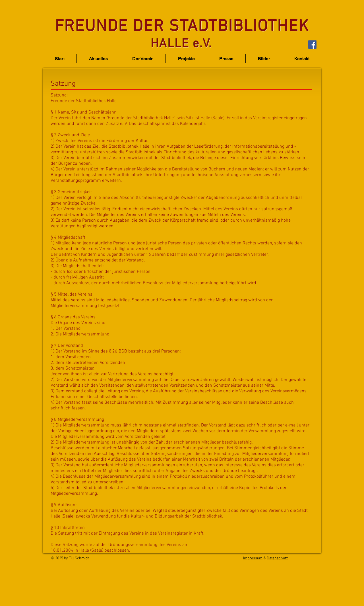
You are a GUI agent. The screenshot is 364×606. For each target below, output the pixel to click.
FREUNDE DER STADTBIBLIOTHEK (182, 27)
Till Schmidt (79, 558)
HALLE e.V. (181, 44)
